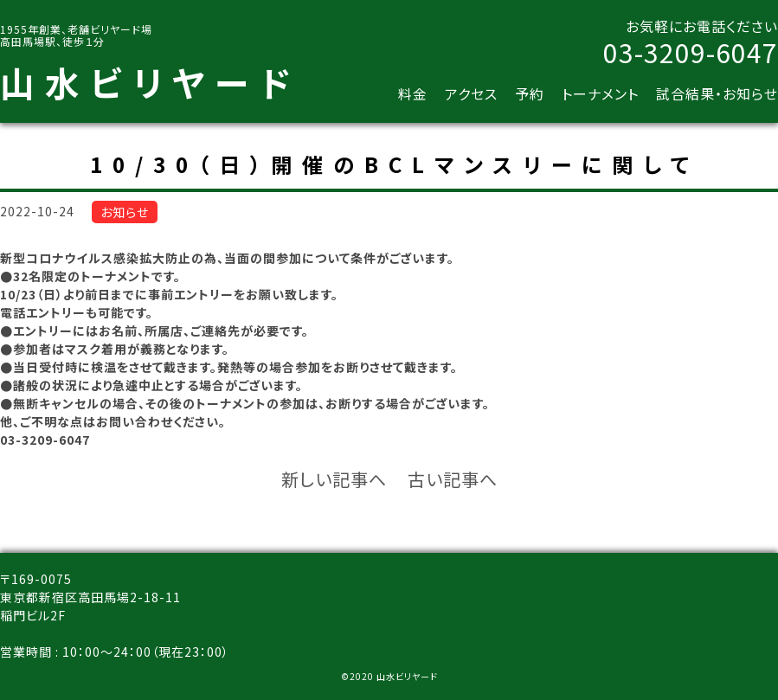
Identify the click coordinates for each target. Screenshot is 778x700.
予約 (530, 93)
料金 (413, 93)
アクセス (471, 93)
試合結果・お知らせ (717, 93)
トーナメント (600, 93)
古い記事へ (453, 479)
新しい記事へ (334, 479)
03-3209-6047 (691, 52)
